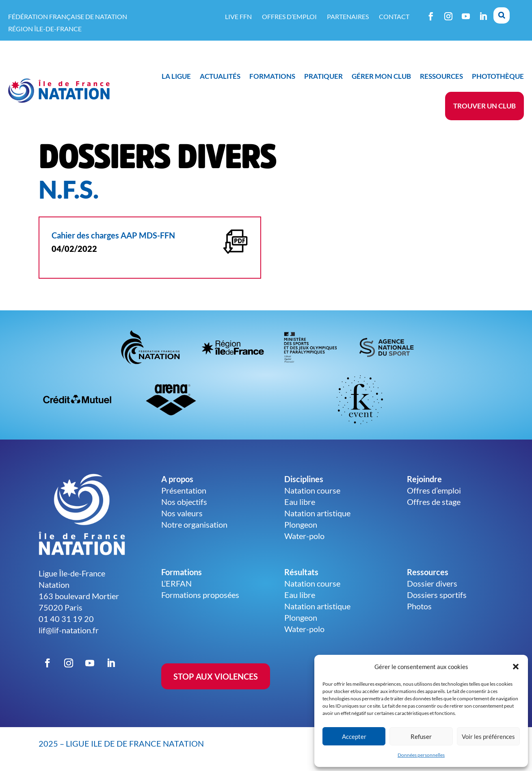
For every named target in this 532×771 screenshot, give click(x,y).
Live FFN (238, 16)
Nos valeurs (182, 513)
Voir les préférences (488, 736)
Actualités (220, 76)
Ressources (441, 76)
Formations (272, 76)
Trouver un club (484, 106)
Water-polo (304, 536)
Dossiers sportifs (437, 595)
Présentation (184, 490)
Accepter (354, 736)
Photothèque (498, 76)
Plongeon (301, 524)
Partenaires (348, 16)
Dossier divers (432, 583)
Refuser (421, 736)
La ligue (176, 76)
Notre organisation (194, 524)
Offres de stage (434, 502)
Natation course (312, 490)
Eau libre (300, 502)
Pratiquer (323, 76)
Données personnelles (421, 755)
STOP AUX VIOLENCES (216, 676)
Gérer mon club (381, 76)
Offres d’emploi (289, 16)
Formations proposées (200, 595)
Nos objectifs (184, 502)
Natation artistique (317, 513)
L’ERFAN (176, 583)
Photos (419, 606)
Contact (394, 16)
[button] (516, 667)
